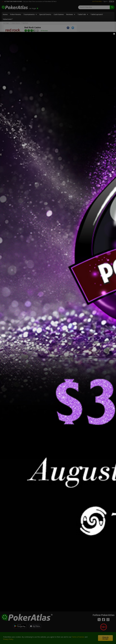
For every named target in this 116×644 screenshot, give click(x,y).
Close (114, 34)
